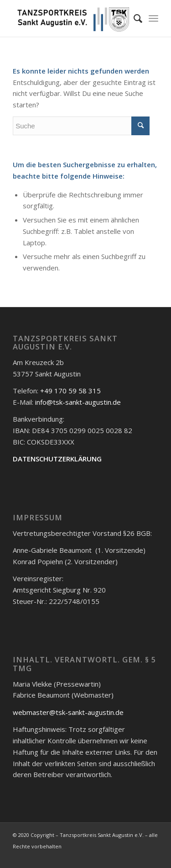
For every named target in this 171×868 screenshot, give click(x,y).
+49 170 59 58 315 (70, 391)
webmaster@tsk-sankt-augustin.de (68, 712)
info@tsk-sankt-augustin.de (78, 402)
